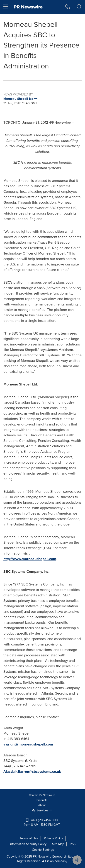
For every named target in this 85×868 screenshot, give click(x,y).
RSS (73, 844)
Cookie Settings (43, 850)
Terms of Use (29, 838)
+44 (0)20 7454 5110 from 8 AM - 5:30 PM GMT (42, 822)
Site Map (58, 844)
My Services (42, 810)
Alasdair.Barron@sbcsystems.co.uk (32, 772)
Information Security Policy (28, 844)
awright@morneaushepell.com (28, 744)
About (42, 805)
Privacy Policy (53, 838)
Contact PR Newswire (42, 795)
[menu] (6, 7)
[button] (68, 7)
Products (42, 800)
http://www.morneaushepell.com (30, 559)
